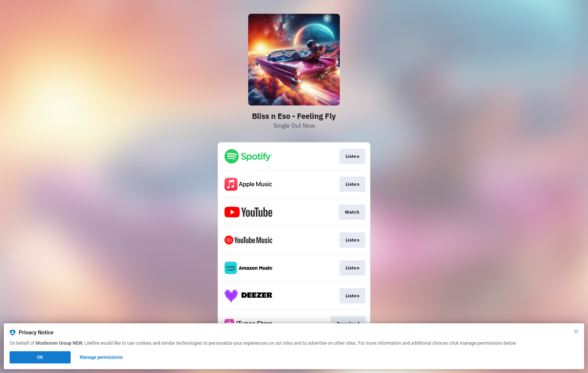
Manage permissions (101, 357)
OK (40, 357)
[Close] (576, 331)
